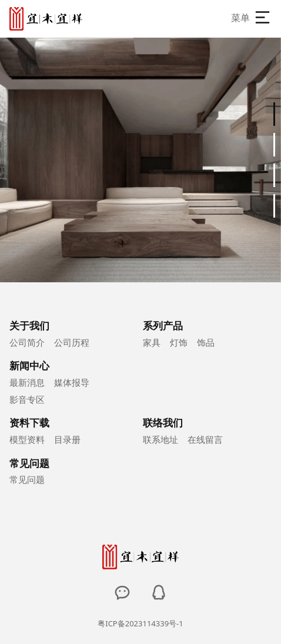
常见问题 (27, 479)
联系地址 (160, 439)
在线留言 (205, 439)
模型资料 (27, 439)
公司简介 (27, 342)
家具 (152, 342)
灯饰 (179, 342)
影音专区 (27, 399)
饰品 (206, 342)
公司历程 (72, 342)
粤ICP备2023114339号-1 (140, 623)
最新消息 (27, 382)
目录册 (67, 439)
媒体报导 (72, 382)
